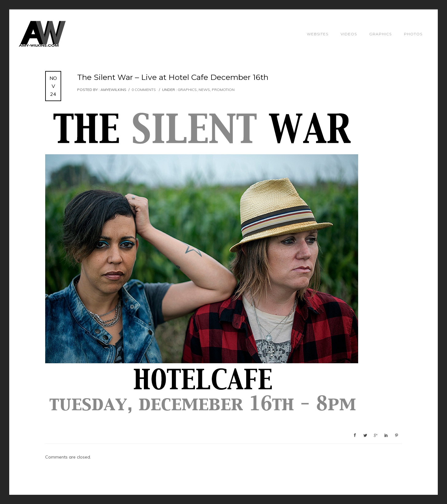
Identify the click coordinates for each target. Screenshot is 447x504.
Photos (413, 34)
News (204, 90)
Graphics (380, 34)
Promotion (223, 90)
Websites (318, 34)
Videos (349, 34)
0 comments (144, 90)
